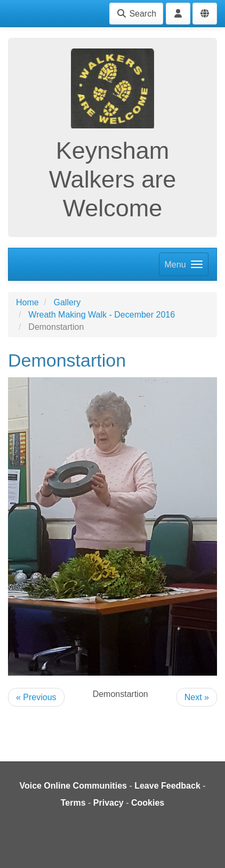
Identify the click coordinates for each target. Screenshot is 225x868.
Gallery (67, 302)
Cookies (148, 803)
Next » (197, 697)
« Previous (36, 697)
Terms (73, 803)
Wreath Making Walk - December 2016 (102, 315)
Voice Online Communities (73, 786)
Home (27, 302)
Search (136, 14)
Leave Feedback (167, 786)
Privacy (109, 803)
